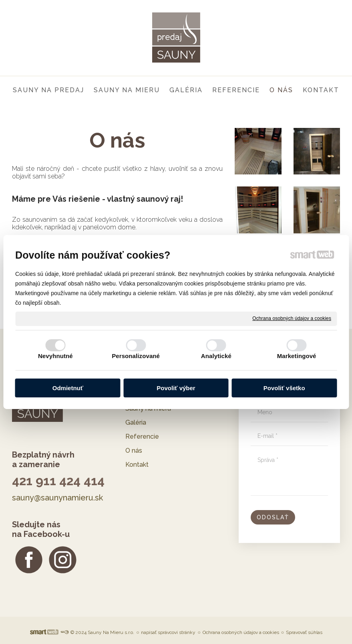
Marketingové (297, 356)
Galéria (136, 422)
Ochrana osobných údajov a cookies (292, 318)
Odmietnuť (68, 388)
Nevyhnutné (55, 356)
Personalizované (136, 356)
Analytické (216, 356)
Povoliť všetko (284, 388)
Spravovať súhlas (304, 632)
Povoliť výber (176, 388)
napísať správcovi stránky (168, 632)
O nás (134, 451)
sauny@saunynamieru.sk (57, 498)
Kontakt (137, 465)
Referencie (142, 436)
